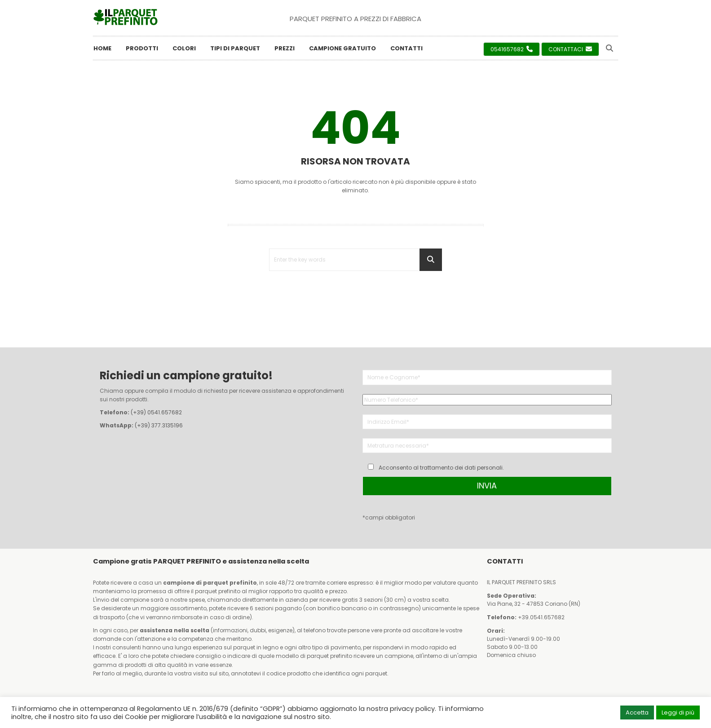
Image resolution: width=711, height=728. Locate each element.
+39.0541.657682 (541, 617)
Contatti (406, 48)
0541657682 (512, 49)
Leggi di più (678, 712)
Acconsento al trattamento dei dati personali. (441, 468)
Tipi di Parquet (235, 48)
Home (102, 48)
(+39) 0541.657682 (156, 412)
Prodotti (142, 48)
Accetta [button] (637, 712)
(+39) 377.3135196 (159, 425)
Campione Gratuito (342, 48)
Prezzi (285, 48)
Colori (184, 48)
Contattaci (570, 49)
